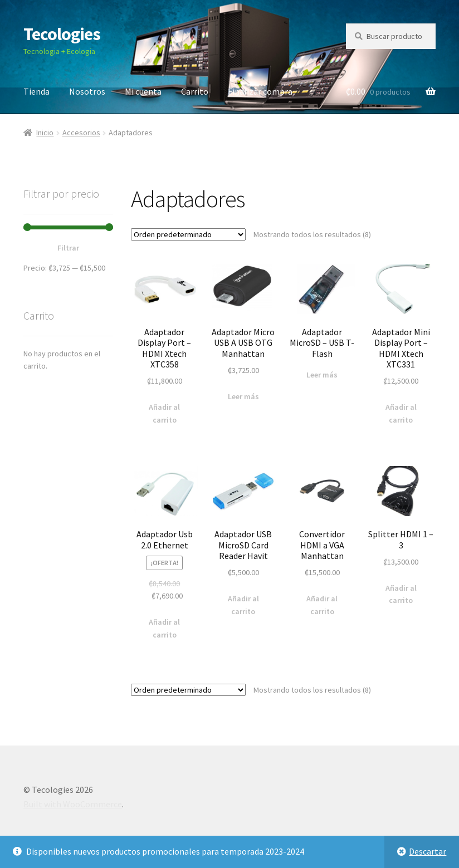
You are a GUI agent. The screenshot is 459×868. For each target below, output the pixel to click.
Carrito (195, 91)
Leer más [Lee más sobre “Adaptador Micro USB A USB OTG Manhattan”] (243, 396)
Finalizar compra (260, 91)
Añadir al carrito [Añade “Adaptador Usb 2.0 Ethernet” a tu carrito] (164, 628)
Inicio (45, 133)
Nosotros (87, 91)
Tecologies (62, 34)
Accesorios (81, 133)
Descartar (428, 851)
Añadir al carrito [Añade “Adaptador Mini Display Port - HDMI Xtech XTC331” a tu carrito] (401, 413)
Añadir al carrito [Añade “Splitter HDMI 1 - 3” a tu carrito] (401, 594)
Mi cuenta (143, 91)
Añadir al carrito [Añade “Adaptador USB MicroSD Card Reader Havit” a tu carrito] (243, 605)
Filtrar (68, 248)
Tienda (36, 91)
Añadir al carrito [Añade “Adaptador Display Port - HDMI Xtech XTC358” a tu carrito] (164, 413)
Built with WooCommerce (73, 804)
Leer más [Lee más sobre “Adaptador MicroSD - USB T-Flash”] (322, 375)
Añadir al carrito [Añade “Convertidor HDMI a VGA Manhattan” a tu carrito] (322, 605)
